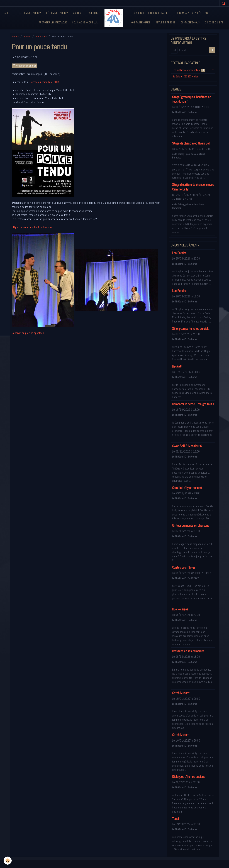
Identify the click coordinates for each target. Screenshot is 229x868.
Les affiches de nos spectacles (150, 13)
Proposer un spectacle (53, 22)
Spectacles (41, 36)
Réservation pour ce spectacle (28, 333)
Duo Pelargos (180, 609)
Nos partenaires (140, 22)
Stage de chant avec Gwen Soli (191, 143)
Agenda (77, 13)
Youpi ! (176, 819)
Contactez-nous (190, 22)
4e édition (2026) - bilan (185, 76)
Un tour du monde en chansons (191, 526)
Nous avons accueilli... (85, 22)
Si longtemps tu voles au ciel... (191, 329)
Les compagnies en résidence (192, 13)
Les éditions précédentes (189, 70)
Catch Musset (181, 693)
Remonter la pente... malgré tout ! (193, 404)
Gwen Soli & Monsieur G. (187, 446)
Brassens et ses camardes (188, 651)
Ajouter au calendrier (24, 66)
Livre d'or (92, 13)
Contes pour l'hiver (184, 567)
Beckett (177, 366)
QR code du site (214, 22)
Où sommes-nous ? (57, 13)
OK (212, 50)
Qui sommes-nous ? (30, 13)
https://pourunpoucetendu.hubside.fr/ (32, 227)
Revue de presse (165, 22)
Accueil (9, 13)
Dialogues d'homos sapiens (189, 777)
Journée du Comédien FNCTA (44, 82)
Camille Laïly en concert (187, 488)
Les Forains (179, 253)
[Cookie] (8, 861)
